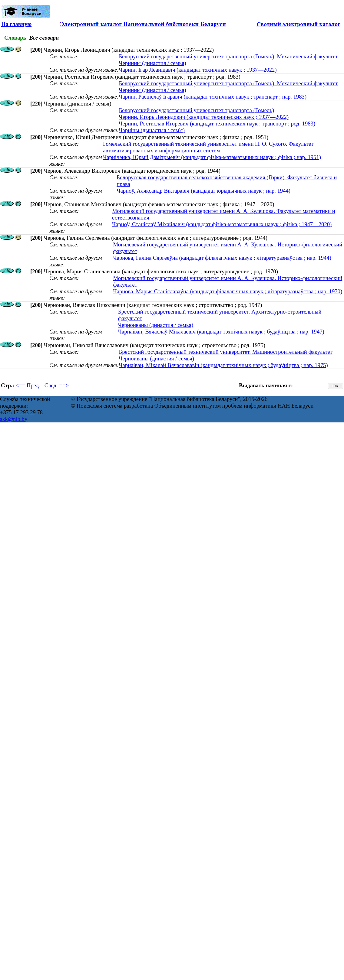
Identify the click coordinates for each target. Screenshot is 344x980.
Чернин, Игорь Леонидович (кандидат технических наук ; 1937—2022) (204, 117)
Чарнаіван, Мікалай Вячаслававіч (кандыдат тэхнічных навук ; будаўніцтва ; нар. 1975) (223, 365)
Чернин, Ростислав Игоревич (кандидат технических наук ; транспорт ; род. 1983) (217, 124)
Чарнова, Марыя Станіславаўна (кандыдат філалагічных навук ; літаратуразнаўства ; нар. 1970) (228, 291)
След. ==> (57, 385)
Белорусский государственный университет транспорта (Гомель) (196, 110)
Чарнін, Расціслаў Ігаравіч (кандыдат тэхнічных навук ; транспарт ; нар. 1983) (213, 97)
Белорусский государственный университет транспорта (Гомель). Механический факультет (228, 56)
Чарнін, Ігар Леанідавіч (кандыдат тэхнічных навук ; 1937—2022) (198, 70)
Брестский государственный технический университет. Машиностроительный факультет (225, 352)
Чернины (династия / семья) (152, 63)
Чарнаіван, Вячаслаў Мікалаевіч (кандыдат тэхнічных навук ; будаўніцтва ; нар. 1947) (221, 332)
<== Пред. (28, 385)
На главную (16, 24)
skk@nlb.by (14, 419)
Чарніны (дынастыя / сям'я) (152, 130)
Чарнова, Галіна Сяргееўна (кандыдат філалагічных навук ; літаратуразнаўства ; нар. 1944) (222, 258)
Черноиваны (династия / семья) (156, 325)
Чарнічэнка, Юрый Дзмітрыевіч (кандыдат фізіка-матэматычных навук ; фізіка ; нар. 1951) (212, 157)
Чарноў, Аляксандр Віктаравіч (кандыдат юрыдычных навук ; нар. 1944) (203, 191)
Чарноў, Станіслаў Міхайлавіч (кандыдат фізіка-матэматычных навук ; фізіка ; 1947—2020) (222, 224)
